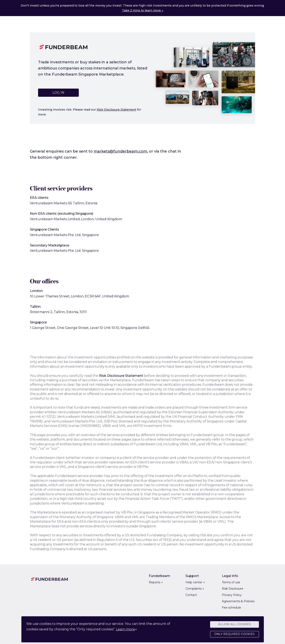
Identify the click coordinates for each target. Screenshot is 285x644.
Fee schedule (231, 608)
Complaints (195, 589)
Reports (156, 582)
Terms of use (231, 582)
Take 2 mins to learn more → (143, 10)
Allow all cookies (235, 627)
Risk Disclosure (233, 589)
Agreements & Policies (238, 601)
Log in (58, 93)
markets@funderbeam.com (120, 151)
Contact (191, 595)
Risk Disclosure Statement (116, 110)
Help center (195, 582)
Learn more (126, 632)
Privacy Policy (232, 595)
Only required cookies (234, 637)
